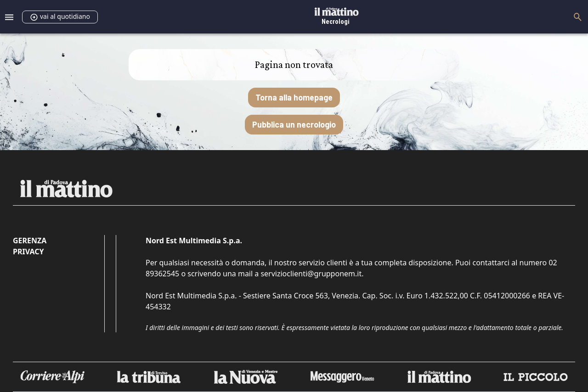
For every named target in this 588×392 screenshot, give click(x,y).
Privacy (28, 252)
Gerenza (30, 241)
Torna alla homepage (294, 97)
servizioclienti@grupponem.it (311, 274)
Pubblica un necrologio (294, 124)
